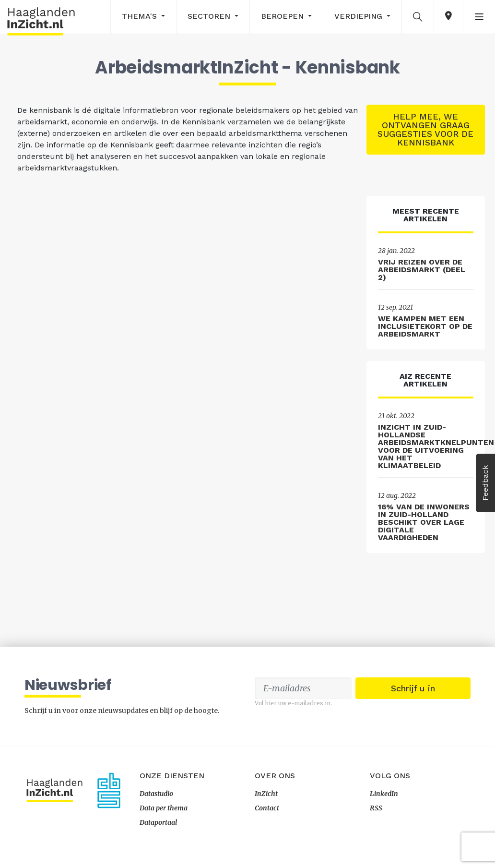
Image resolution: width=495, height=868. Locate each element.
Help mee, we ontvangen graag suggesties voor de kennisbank (425, 129)
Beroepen (283, 16)
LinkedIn (384, 794)
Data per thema (164, 808)
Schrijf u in (413, 688)
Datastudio (156, 794)
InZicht (266, 794)
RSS (376, 808)
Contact (267, 808)
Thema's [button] (141, 16)
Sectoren (210, 16)
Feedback (485, 483)
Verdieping (359, 16)
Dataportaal (158, 822)
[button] (418, 16)
